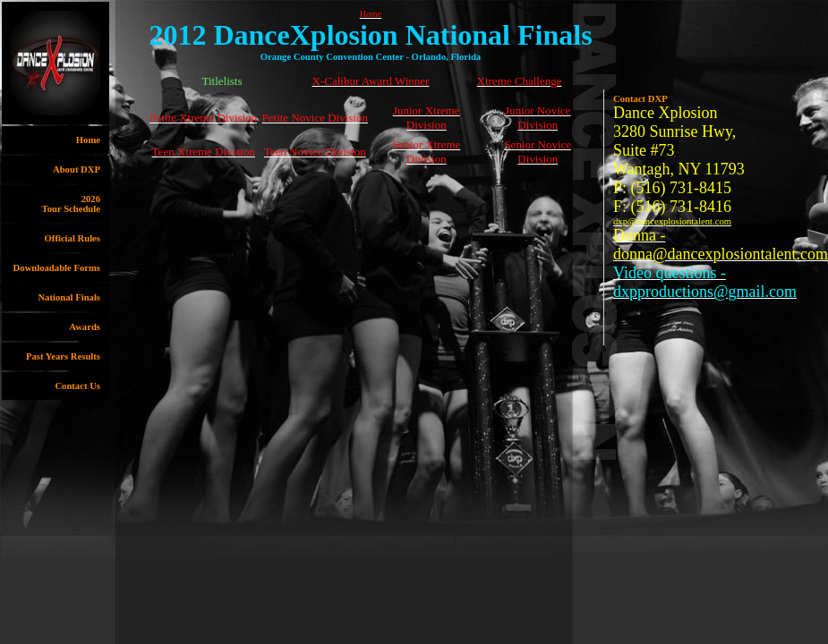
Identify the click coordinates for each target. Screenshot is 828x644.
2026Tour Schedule (71, 204)
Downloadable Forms (57, 268)
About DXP (77, 169)
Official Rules (73, 238)
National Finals (69, 297)
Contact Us (77, 386)
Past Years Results (63, 356)
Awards (85, 327)
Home (88, 140)
